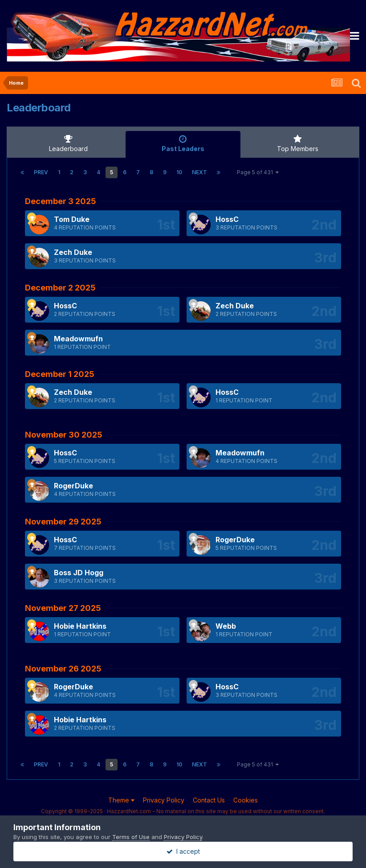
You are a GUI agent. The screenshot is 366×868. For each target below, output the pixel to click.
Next (199, 172)
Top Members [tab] (298, 143)
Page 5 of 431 (258, 172)
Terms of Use (131, 837)
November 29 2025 (63, 522)
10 (179, 172)
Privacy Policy (164, 800)
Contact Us (209, 800)
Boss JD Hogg (79, 573)
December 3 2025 (61, 201)
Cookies (246, 800)
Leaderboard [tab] (68, 143)
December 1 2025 (60, 374)
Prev (41, 172)
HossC (227, 219)
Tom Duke (72, 219)
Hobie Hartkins (80, 626)
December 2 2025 (60, 288)
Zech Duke (73, 252)
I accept (183, 851)
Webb (226, 626)
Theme (121, 800)
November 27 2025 (63, 608)
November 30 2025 (64, 435)
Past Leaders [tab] (183, 143)
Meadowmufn (78, 339)
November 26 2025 (63, 669)
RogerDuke (73, 486)
